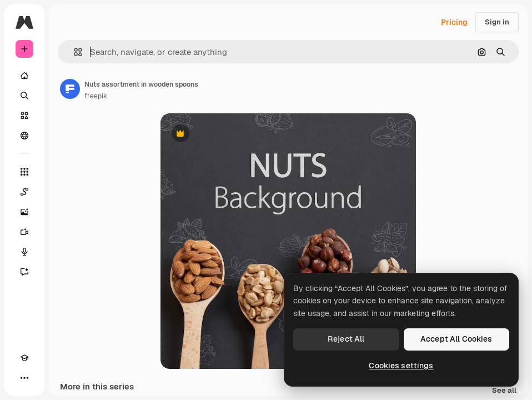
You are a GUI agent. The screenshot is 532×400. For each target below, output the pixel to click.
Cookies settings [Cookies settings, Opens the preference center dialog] (401, 366)
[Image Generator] (24, 212)
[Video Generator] (24, 232)
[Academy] (24, 358)
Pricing (454, 22)
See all (504, 391)
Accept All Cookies (456, 339)
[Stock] (24, 116)
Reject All (346, 339)
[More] (24, 378)
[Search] (24, 96)
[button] (74, 52)
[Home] (24, 76)
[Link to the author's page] (70, 89)
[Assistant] (24, 272)
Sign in (497, 22)
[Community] (24, 136)
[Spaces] (24, 192)
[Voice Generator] (24, 252)
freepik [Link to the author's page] (96, 96)
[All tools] (24, 172)
